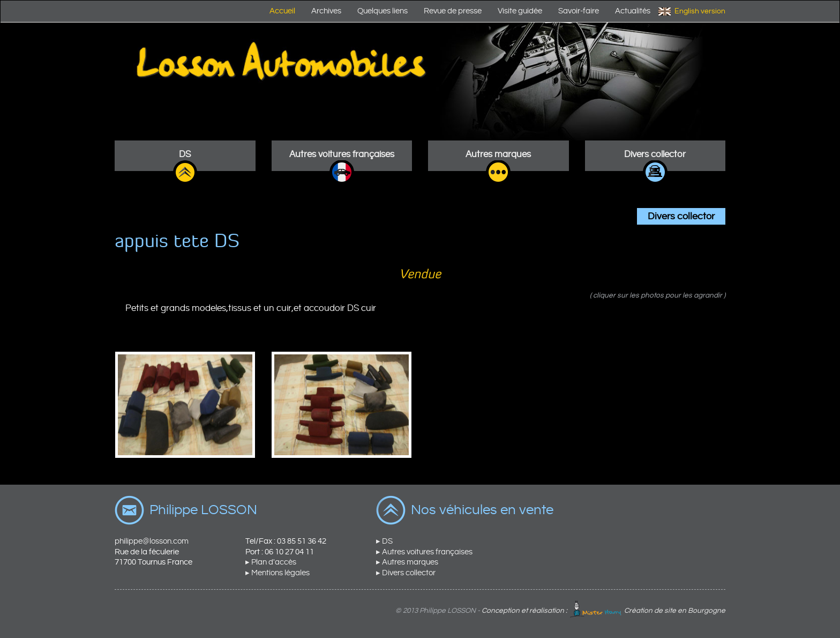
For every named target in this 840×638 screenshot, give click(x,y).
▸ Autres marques (407, 562)
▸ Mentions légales (277, 573)
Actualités (633, 11)
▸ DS (384, 541)
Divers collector (655, 154)
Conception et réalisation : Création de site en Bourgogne (603, 611)
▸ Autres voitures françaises (424, 552)
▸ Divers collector (406, 573)
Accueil (282, 11)
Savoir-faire (579, 11)
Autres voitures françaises (342, 154)
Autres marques (498, 154)
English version (700, 11)
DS (185, 154)
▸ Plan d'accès (271, 562)
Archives (326, 11)
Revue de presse (453, 11)
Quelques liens (382, 11)
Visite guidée (520, 11)
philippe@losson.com (152, 541)
